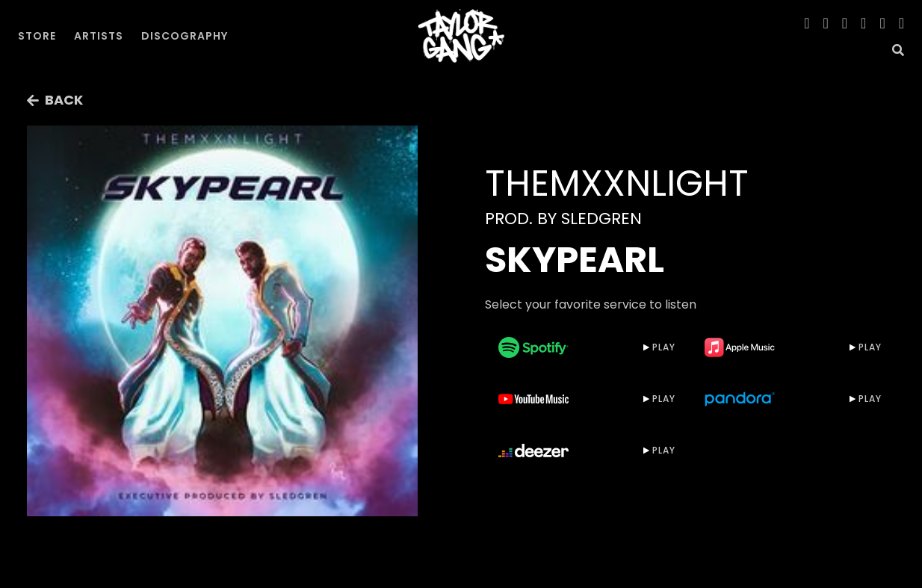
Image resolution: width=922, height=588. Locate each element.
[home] (461, 36)
